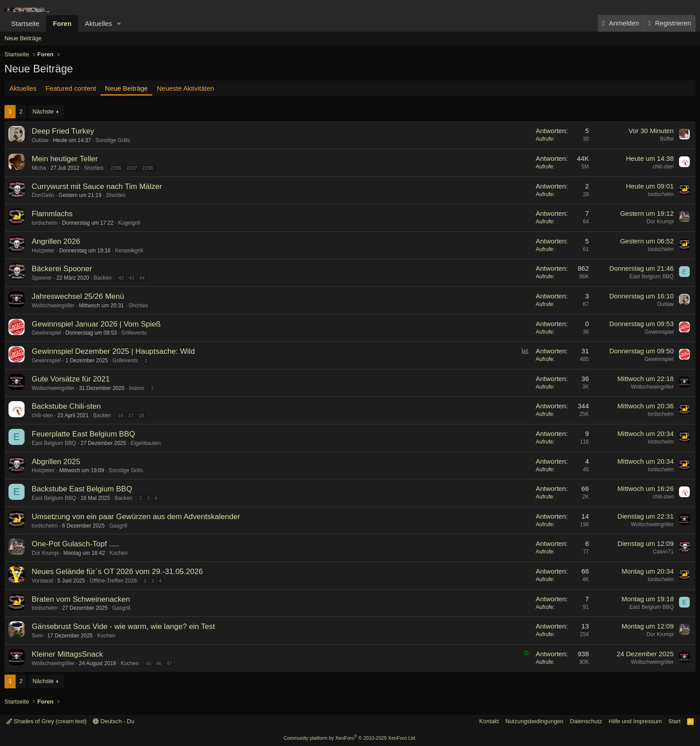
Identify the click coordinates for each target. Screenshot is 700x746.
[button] (119, 23)
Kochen (119, 553)
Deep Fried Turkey (63, 131)
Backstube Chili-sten (66, 406)
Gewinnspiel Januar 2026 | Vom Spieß (96, 324)
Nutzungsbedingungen (534, 721)
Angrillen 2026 (56, 241)
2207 (132, 168)
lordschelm (661, 194)
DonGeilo (43, 195)
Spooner (42, 278)
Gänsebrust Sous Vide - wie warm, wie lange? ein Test (123, 627)
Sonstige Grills (113, 140)
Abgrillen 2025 (56, 462)
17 (131, 415)
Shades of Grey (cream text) (46, 721)
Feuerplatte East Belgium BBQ (83, 434)
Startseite (25, 23)
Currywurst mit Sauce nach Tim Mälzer (97, 186)
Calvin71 (663, 552)
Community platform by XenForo (350, 738)
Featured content (71, 88)
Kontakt (489, 721)
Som (37, 636)
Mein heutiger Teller (65, 159)
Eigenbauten (145, 443)
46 (159, 663)
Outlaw (40, 140)
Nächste (43, 111)
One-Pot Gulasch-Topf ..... (76, 544)
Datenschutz (586, 721)
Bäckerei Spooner (62, 269)
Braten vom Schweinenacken (81, 599)
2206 (116, 168)
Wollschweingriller (53, 306)
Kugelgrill (129, 223)
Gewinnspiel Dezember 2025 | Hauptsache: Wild (113, 351)
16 (121, 415)
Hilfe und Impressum (635, 721)
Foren (62, 23)
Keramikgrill (129, 251)
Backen (103, 278)
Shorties (94, 168)
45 (148, 663)
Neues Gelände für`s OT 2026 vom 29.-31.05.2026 (117, 572)
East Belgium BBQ (652, 277)
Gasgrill (118, 526)
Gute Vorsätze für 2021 (71, 379)
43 (131, 278)
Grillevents (134, 333)
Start (674, 721)
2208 (147, 168)
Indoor (137, 388)
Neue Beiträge (23, 38)
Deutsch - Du (113, 721)
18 (141, 415)
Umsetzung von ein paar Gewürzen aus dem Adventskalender (136, 517)
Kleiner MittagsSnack (67, 654)
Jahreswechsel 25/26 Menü (78, 296)
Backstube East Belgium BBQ (82, 489)
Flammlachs (52, 214)
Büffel (667, 139)
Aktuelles (98, 23)
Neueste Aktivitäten (185, 88)
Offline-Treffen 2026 (113, 581)
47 (169, 663)
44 (142, 278)
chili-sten (663, 167)
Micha (39, 168)
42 (121, 278)
